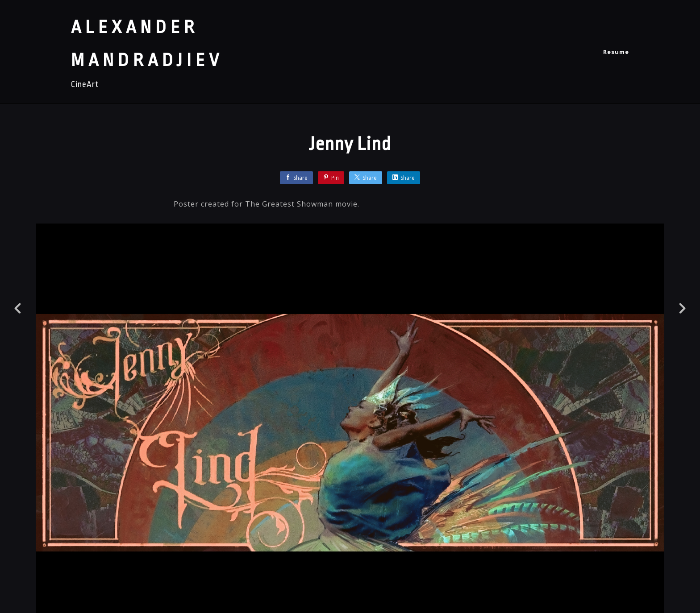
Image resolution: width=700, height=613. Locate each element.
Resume (616, 52)
